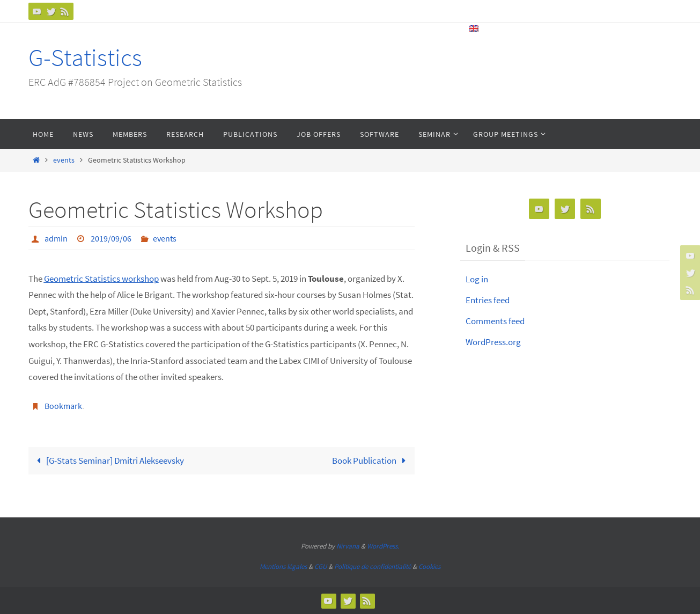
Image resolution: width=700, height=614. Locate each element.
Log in (477, 279)
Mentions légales (283, 567)
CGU (320, 567)
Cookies (429, 567)
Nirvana (348, 546)
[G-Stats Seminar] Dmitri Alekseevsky (108, 460)
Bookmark (63, 406)
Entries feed (488, 300)
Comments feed (495, 321)
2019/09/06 (111, 238)
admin (56, 238)
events (64, 160)
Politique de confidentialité (373, 567)
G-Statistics (85, 57)
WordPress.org (493, 342)
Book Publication (371, 460)
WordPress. (383, 546)
